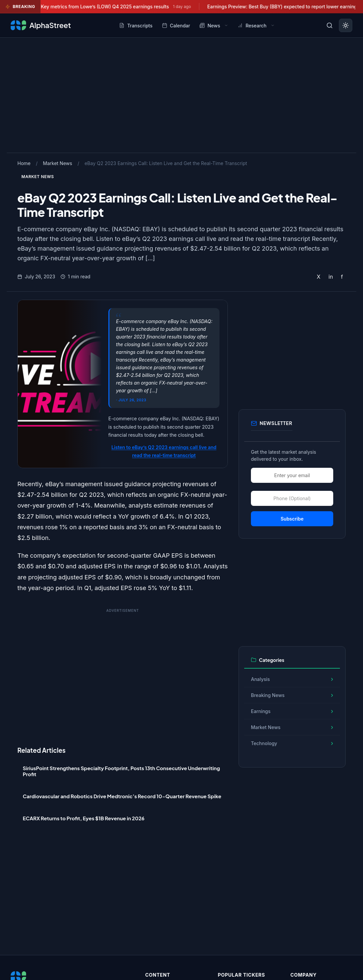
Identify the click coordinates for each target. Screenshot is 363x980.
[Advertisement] (182, 94)
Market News (57, 163)
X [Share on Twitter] (319, 277)
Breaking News (268, 695)
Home (24, 163)
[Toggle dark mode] (346, 25)
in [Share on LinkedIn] (331, 277)
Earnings (261, 711)
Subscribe (292, 519)
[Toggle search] (330, 25)
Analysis (260, 679)
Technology (264, 743)
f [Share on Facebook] (342, 277)
